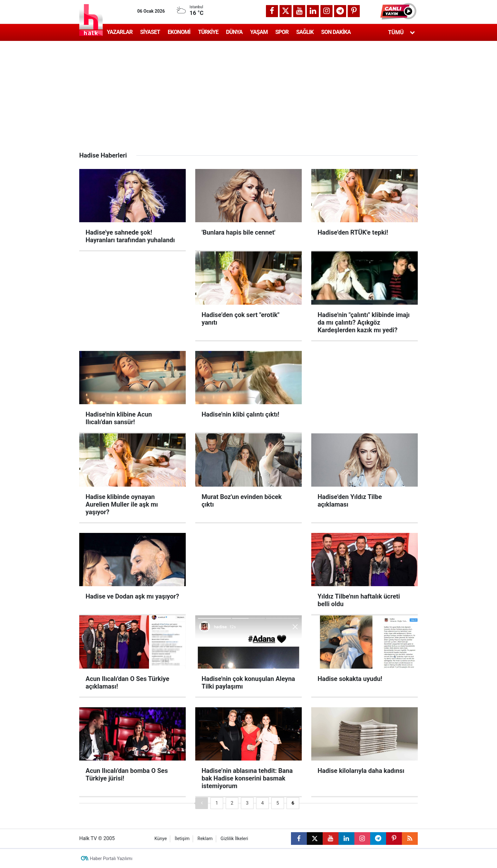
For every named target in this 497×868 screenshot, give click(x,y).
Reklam (205, 839)
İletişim (182, 839)
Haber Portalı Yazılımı (111, 858)
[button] (399, 11)
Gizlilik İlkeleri (234, 839)
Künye (161, 839)
